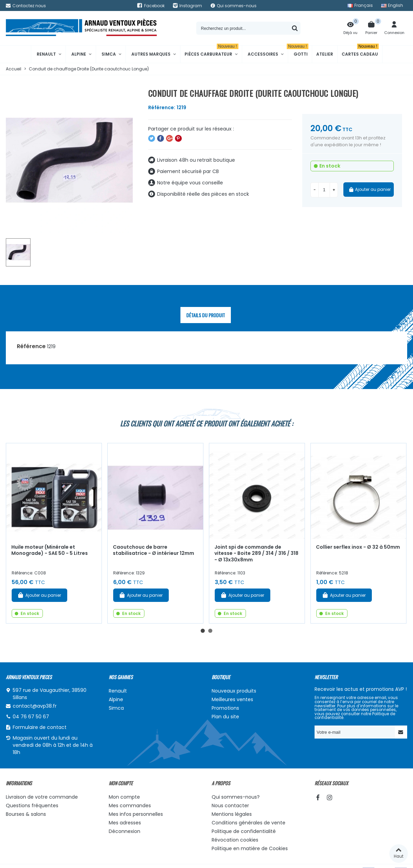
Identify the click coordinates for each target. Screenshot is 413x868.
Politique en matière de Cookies (250, 848)
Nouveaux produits (234, 691)
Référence (31, 346)
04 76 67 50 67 (31, 717)
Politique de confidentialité (244, 831)
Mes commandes (130, 806)
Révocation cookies (235, 840)
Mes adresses (125, 823)
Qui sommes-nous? (236, 797)
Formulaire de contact (40, 727)
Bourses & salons (26, 814)
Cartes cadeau (360, 51)
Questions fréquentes (32, 806)
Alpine (79, 54)
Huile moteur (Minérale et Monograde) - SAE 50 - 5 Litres (50, 550)
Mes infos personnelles (136, 814)
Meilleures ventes (232, 699)
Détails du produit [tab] (206, 315)
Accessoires (263, 54)
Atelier (325, 54)
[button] (203, 631)
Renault (46, 54)
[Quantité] (324, 190)
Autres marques (151, 54)
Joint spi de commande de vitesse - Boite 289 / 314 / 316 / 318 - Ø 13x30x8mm (256, 553)
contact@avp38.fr (35, 706)
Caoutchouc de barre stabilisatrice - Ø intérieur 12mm (154, 550)
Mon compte (124, 797)
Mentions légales (232, 814)
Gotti (298, 51)
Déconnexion (125, 831)
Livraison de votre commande (42, 797)
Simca (109, 54)
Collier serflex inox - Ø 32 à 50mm (358, 547)
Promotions (225, 708)
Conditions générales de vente (249, 823)
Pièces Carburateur (211, 51)
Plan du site (225, 717)
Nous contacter (230, 806)
